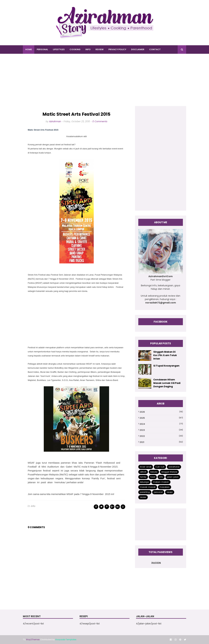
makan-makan (161, 482)
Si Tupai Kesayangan (166, 366)
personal (158, 492)
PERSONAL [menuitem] (42, 49)
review (143, 497)
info (33, 506)
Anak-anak (146, 467)
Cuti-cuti (160, 467)
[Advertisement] (104, 83)
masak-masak (148, 487)
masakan (165, 487)
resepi (170, 492)
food (153, 477)
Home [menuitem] (29, 49)
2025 (161, 418)
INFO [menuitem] (88, 49)
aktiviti (143, 472)
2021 (161, 442)
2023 (161, 430)
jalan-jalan (173, 477)
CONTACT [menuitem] (155, 49)
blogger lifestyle (169, 472)
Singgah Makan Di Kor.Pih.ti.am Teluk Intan (165, 355)
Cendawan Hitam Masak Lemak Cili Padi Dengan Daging (167, 383)
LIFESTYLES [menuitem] (59, 49)
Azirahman (55, 121)
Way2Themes (33, 640)
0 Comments (100, 121)
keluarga (144, 482)
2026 (161, 412)
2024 (161, 424)
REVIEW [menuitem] (100, 49)
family (143, 477)
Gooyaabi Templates (66, 640)
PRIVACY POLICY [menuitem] (117, 49)
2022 (161, 436)
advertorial (174, 467)
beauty (154, 472)
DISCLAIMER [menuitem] (138, 49)
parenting (145, 492)
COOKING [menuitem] (75, 49)
